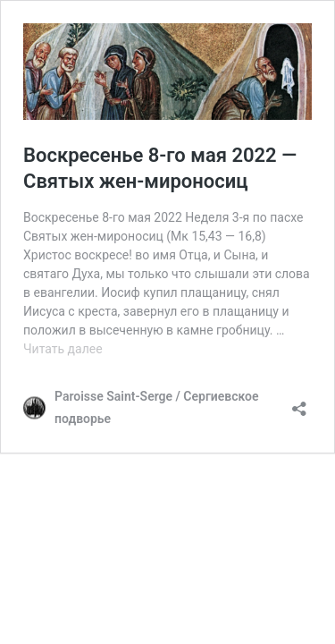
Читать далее (63, 349)
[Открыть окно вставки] (299, 403)
